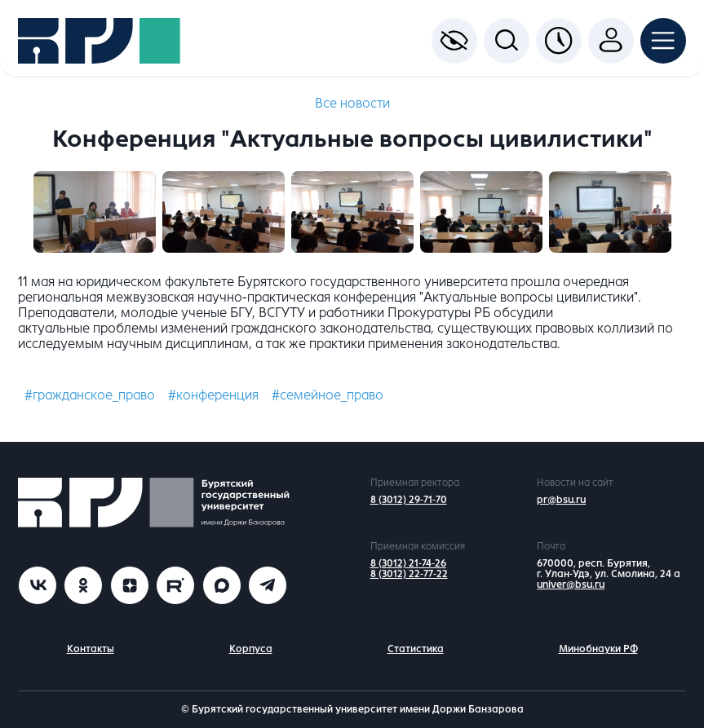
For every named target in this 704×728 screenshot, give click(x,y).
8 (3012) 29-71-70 (409, 500)
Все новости (352, 103)
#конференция (213, 395)
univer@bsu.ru (571, 585)
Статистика (416, 649)
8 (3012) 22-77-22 (409, 574)
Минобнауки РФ (598, 649)
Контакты (91, 649)
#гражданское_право (90, 395)
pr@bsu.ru (561, 500)
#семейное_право (328, 395)
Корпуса (251, 649)
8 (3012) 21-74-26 (408, 563)
